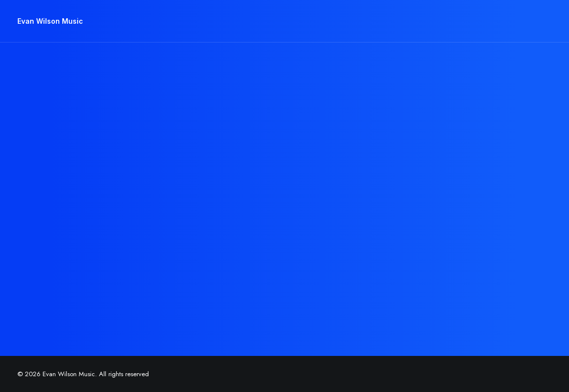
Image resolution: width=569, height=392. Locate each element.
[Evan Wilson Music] (50, 21)
